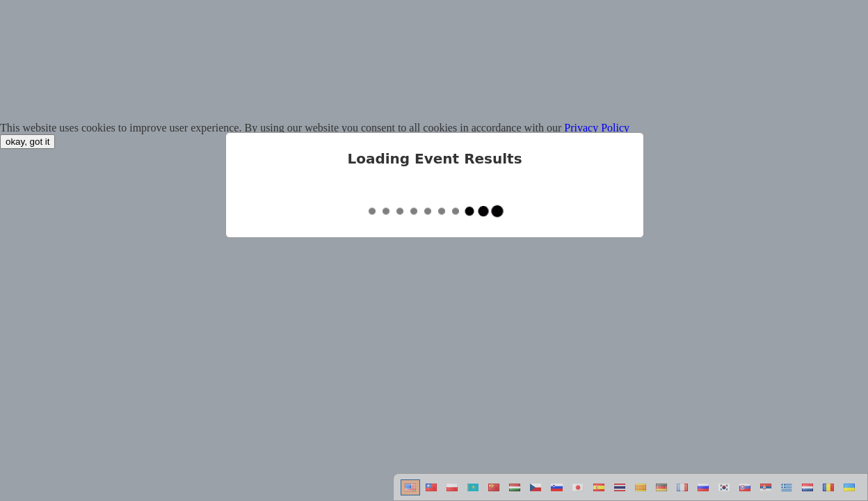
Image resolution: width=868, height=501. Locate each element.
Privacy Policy (597, 128)
